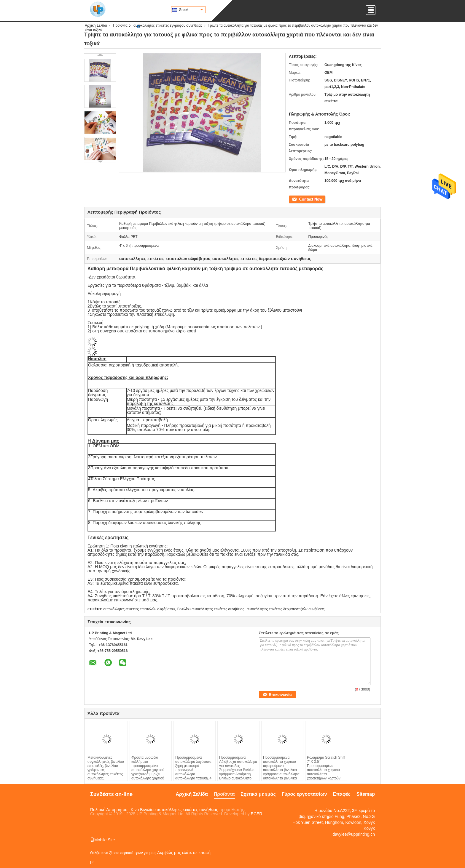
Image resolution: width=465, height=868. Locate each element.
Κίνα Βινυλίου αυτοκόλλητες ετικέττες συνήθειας (175, 810)
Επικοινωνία (298, 199)
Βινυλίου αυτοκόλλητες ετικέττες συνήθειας (211, 609)
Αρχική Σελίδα (96, 25)
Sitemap (366, 794)
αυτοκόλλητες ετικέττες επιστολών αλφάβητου (139, 609)
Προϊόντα (120, 25)
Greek (191, 10)
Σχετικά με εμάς (258, 794)
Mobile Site (102, 840)
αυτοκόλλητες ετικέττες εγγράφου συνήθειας (168, 25)
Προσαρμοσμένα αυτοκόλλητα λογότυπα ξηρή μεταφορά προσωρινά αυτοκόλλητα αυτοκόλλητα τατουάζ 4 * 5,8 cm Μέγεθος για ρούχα (193, 772)
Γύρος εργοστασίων (304, 794)
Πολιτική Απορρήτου (109, 810)
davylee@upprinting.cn (354, 834)
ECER (257, 814)
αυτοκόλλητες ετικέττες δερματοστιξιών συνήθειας (286, 609)
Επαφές (341, 794)
